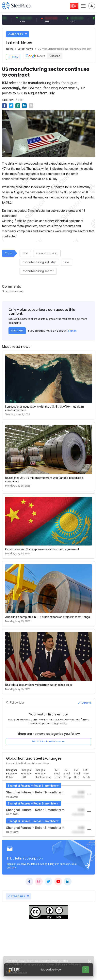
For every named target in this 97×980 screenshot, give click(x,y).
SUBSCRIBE (17, 331)
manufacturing (47, 253)
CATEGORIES (18, 34)
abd (25, 253)
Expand (85, 703)
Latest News (25, 49)
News (10, 49)
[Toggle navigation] (92, 6)
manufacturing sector (38, 271)
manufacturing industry (39, 262)
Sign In (72, 331)
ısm (66, 262)
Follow (13, 57)
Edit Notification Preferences (48, 741)
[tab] (13, 774)
